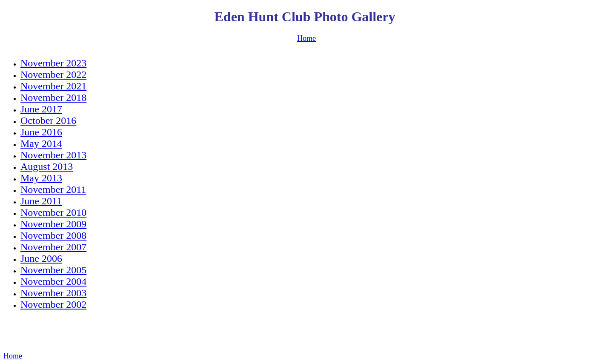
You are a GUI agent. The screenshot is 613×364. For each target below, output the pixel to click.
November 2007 (53, 247)
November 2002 (53, 304)
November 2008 (53, 235)
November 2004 (53, 281)
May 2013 (41, 178)
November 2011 (53, 189)
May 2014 (41, 143)
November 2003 (53, 293)
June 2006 (41, 258)
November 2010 (53, 212)
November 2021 (53, 86)
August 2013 (47, 166)
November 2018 (53, 97)
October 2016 (48, 120)
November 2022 (53, 75)
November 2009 (53, 224)
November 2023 (53, 63)
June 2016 (41, 132)
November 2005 (53, 270)
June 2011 (41, 201)
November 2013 (53, 155)
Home (306, 38)
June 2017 (41, 109)
